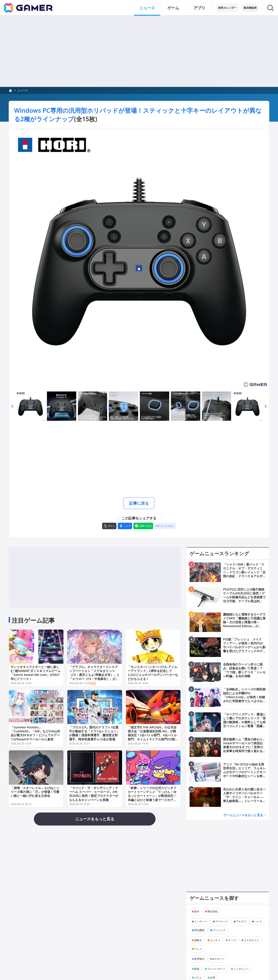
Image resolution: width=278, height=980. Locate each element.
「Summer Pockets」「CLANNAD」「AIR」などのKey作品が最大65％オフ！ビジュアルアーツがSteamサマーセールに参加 (35, 733)
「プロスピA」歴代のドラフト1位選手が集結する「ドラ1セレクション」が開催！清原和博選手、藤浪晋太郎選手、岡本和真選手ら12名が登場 (94, 733)
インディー (201, 921)
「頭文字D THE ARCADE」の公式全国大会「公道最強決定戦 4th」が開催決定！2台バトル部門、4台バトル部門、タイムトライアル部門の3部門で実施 (153, 735)
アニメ (198, 949)
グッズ (232, 940)
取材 (197, 969)
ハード (258, 921)
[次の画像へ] (139, 259)
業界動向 (199, 959)
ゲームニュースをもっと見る (243, 815)
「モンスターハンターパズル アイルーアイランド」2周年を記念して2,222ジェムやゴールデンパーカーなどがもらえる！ (153, 673)
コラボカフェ (252, 940)
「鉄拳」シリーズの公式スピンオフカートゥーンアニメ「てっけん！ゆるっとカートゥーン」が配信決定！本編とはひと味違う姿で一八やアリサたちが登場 (152, 796)
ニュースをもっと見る (95, 819)
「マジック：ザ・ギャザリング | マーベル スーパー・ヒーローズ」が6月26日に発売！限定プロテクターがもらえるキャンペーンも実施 (94, 794)
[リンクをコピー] (165, 526)
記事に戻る (139, 503)
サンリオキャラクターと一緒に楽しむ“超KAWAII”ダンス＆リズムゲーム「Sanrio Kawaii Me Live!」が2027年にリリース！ (36, 673)
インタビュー (241, 969)
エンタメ (215, 940)
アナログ (241, 921)
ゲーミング (219, 930)
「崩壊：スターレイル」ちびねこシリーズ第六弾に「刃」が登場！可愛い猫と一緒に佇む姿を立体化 (35, 792)
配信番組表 (250, 8)
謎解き (198, 940)
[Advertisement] (139, 51)
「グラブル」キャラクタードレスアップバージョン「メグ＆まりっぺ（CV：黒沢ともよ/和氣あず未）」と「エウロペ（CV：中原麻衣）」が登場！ (94, 675)
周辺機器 (199, 930)
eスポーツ (218, 959)
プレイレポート (216, 969)
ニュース (23, 90)
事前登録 (212, 911)
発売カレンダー (227, 8)
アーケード (222, 921)
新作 (197, 911)
